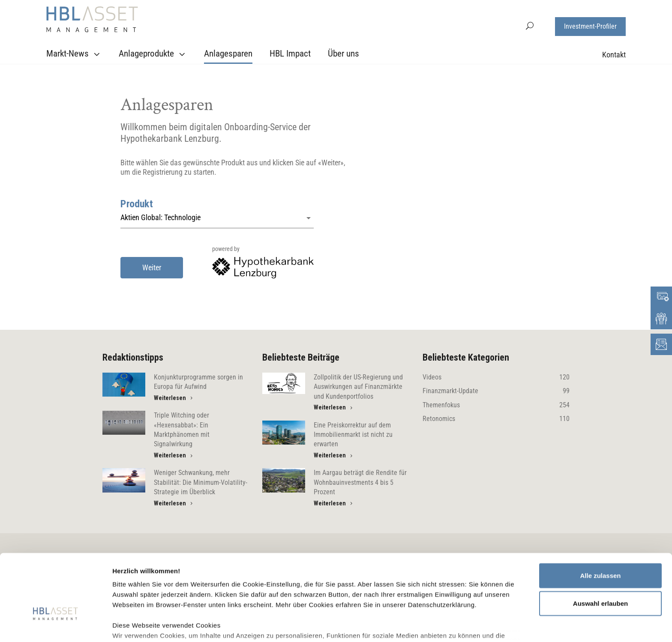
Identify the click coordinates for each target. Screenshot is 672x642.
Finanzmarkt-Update (496, 391)
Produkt (137, 204)
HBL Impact (290, 54)
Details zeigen (456, 625)
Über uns (343, 54)
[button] (530, 25)
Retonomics (496, 419)
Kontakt (614, 55)
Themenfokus (496, 405)
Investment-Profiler (590, 26)
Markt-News (74, 54)
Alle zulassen (600, 518)
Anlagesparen (228, 54)
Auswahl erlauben (600, 546)
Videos (496, 377)
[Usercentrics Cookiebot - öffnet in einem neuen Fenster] (55, 625)
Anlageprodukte (153, 54)
